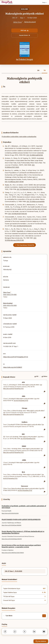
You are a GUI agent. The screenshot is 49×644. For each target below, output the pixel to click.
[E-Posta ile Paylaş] (44, 632)
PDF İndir (24, 30)
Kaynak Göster (24, 35)
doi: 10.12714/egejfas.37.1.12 (28, 439)
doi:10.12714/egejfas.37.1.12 (21, 401)
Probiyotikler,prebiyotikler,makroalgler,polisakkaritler (19, 137)
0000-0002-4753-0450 (10, 305)
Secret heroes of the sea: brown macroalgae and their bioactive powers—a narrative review (21, 546)
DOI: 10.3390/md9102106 (35, 155)
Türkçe (44, 2)
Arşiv (4, 563)
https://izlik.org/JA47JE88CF (13, 367)
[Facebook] (5, 632)
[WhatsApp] (15, 632)
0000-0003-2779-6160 (10, 295)
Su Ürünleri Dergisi (24, 59)
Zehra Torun (18, 22)
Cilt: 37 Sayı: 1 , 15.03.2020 (14, 571)
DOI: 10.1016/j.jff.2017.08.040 (18, 214)
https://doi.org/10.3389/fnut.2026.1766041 (13, 553)
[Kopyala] (44, 392)
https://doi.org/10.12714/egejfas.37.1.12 (16, 357)
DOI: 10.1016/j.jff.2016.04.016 (22, 226)
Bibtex (44, 376)
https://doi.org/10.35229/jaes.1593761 (12, 539)
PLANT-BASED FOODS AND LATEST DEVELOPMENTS (21, 520)
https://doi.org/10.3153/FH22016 (10, 513)
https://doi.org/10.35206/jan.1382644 (11, 525)
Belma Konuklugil (30, 22)
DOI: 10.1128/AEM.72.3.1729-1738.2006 (30, 189)
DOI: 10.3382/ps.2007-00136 (14, 182)
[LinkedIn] (34, 632)
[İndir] (44, 616)
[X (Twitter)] (24, 632)
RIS (36, 376)
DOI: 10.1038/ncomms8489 (35, 202)
